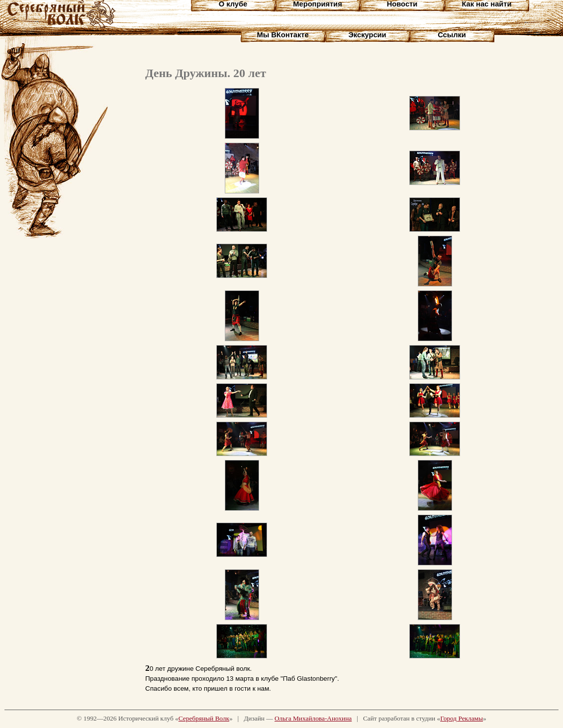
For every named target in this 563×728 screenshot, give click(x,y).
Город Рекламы (462, 718)
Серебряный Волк (204, 718)
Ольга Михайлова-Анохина (313, 718)
